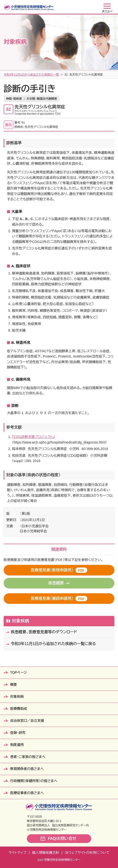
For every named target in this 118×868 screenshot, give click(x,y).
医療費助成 (19, 709)
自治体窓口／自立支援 (27, 721)
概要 (14, 685)
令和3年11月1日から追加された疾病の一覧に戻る (53, 644)
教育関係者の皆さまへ (27, 769)
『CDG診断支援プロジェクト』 (33, 437)
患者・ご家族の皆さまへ (28, 757)
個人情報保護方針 (46, 853)
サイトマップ (17, 853)
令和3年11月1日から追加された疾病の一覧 (31, 75)
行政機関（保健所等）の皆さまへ (34, 781)
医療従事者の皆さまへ (27, 793)
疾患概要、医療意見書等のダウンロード (44, 632)
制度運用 (17, 745)
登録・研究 (18, 733)
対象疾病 (21, 621)
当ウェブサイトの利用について (87, 853)
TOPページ (18, 672)
